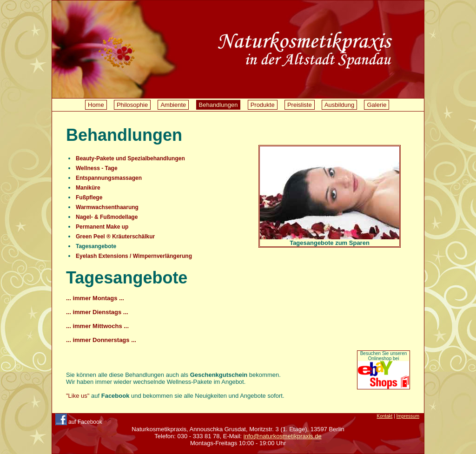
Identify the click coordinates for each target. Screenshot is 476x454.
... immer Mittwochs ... (97, 326)
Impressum (408, 416)
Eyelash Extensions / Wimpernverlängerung (134, 256)
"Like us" (78, 396)
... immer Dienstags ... (97, 312)
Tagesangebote (96, 246)
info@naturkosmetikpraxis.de (283, 436)
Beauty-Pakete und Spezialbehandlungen (130, 158)
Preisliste (300, 105)
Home (96, 105)
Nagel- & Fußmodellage (107, 217)
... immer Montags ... (95, 298)
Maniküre (88, 188)
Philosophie (132, 105)
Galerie (377, 105)
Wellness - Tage (97, 168)
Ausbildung (339, 105)
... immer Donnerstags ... (101, 340)
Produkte (263, 105)
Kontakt (384, 416)
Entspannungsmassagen (109, 178)
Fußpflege (89, 197)
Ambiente (173, 105)
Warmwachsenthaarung (107, 207)
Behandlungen (218, 105)
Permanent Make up (102, 227)
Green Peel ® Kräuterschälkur (115, 237)
